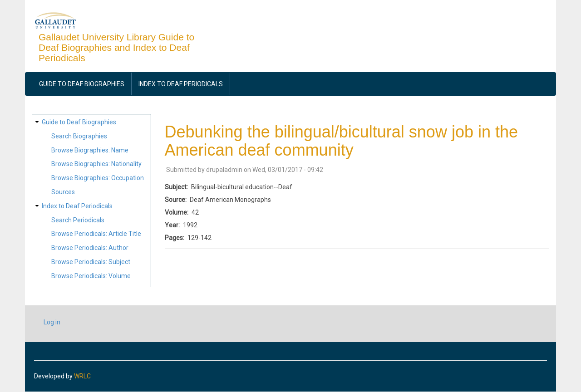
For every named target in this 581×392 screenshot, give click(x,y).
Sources (63, 192)
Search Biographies (79, 136)
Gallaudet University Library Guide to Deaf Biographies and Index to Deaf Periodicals (116, 47)
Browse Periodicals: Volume (91, 276)
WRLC (82, 376)
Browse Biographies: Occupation (98, 178)
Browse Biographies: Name (90, 150)
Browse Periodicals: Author (90, 248)
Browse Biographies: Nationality (96, 164)
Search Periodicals (78, 220)
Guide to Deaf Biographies (82, 84)
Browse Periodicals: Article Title (96, 234)
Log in (52, 322)
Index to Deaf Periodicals (181, 84)
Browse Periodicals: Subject (91, 262)
